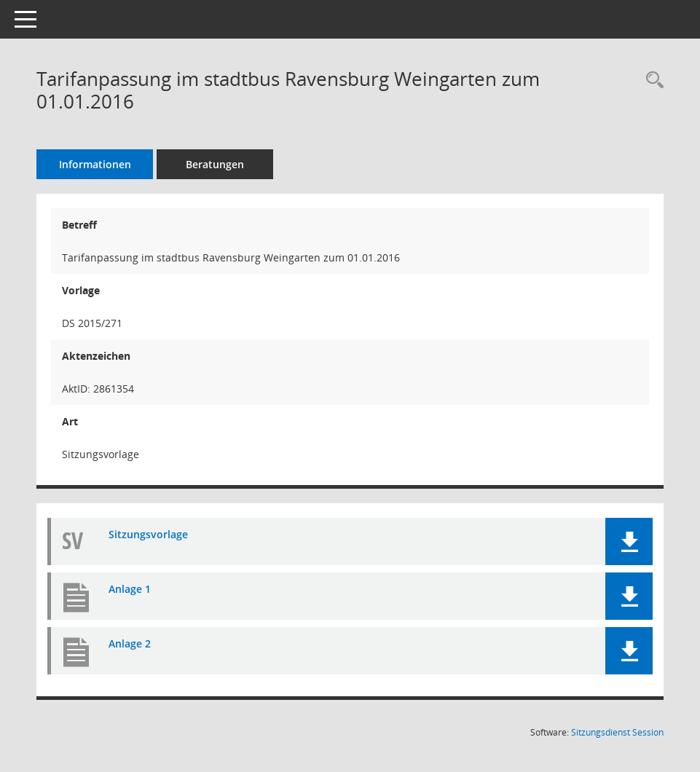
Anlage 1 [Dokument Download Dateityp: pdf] (130, 589)
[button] (629, 541)
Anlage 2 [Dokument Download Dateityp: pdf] (130, 643)
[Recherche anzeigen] (651, 80)
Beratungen (215, 164)
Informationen (95, 164)
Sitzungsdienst (617, 732)
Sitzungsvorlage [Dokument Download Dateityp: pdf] (148, 534)
